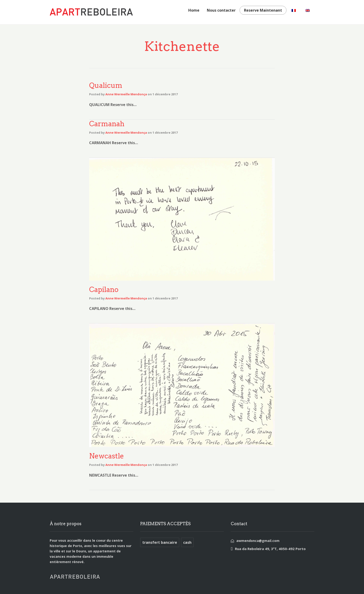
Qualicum (106, 85)
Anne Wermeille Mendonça (126, 94)
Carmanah (107, 124)
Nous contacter (221, 10)
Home (194, 10)
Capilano (104, 289)
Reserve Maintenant (263, 10)
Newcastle (107, 456)
